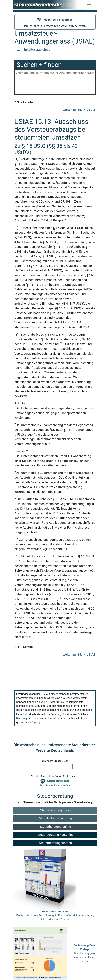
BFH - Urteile (24, 102)
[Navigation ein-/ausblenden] (89, 5)
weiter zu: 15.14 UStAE (79, 110)
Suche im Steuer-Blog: (55, 761)
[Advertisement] (55, 86)
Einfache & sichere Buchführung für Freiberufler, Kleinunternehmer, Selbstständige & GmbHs (55, 916)
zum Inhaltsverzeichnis (34, 50)
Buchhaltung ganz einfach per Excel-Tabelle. (85, 953)
